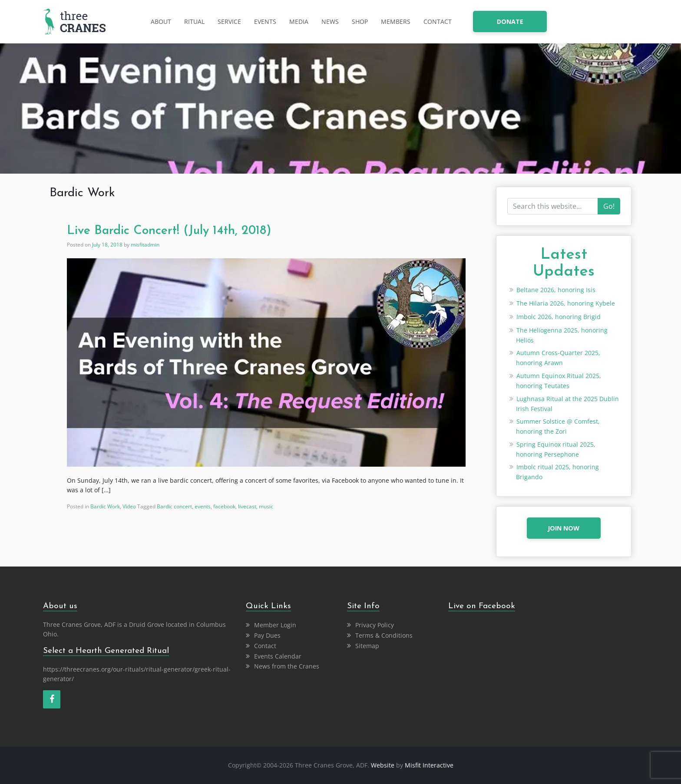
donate (510, 21)
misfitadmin (145, 245)
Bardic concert (174, 506)
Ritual (194, 21)
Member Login (275, 625)
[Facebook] (52, 699)
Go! (609, 206)
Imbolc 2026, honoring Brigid (559, 317)
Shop (360, 21)
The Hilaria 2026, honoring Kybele (566, 303)
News (330, 21)
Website (383, 765)
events (203, 506)
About (161, 21)
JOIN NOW (564, 528)
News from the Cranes (287, 666)
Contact (438, 21)
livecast (247, 506)
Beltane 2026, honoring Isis (556, 290)
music (266, 506)
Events (265, 21)
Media (299, 21)
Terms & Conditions (384, 635)
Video (129, 506)
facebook (224, 506)
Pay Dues (267, 635)
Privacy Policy (375, 625)
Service (229, 21)
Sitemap (367, 646)
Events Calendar (278, 656)
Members (396, 21)
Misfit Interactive (429, 765)
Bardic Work (105, 506)
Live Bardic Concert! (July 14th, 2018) (169, 231)
